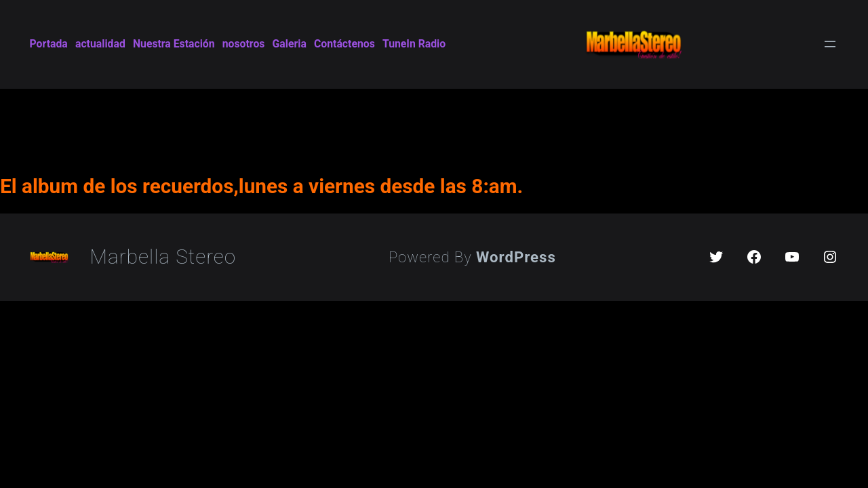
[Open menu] (830, 44)
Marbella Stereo (163, 257)
